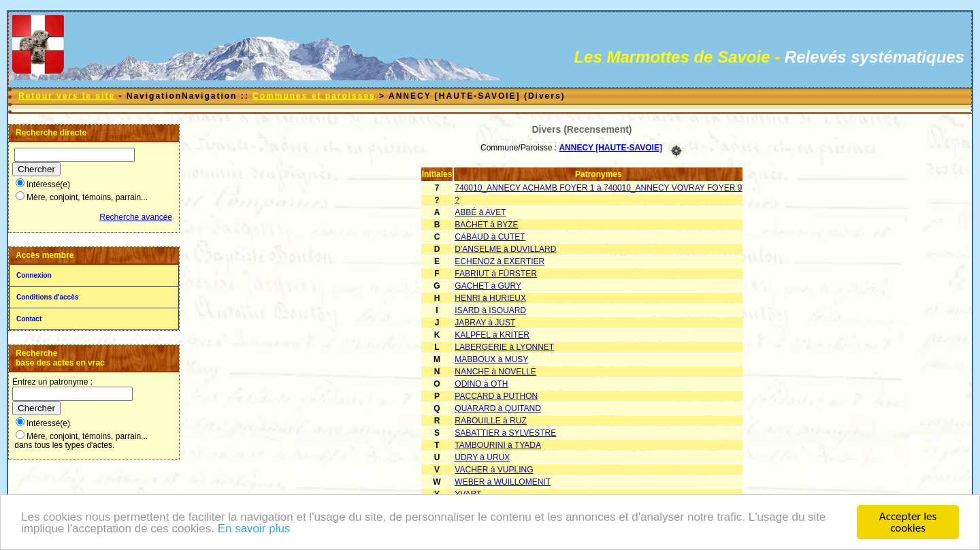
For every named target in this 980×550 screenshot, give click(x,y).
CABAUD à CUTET (490, 237)
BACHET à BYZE (486, 225)
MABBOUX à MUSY (491, 359)
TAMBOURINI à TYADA (498, 445)
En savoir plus (254, 529)
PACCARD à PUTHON (496, 396)
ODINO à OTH (481, 384)
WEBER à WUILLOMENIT (503, 482)
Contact (29, 319)
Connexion (34, 275)
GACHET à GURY (488, 286)
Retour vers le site (67, 96)
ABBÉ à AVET (480, 212)
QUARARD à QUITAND (497, 408)
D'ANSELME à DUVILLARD (505, 249)
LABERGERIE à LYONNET (504, 347)
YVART (468, 494)
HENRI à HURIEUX (490, 298)
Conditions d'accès (47, 297)
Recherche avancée (136, 217)
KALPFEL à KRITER (492, 335)
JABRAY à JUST (485, 323)
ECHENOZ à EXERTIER (500, 261)
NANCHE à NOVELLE (495, 372)
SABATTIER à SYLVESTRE (505, 433)
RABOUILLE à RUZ (490, 421)
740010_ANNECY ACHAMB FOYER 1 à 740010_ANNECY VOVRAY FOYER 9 (598, 188)
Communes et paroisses (314, 96)
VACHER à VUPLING (494, 470)
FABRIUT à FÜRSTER (495, 274)
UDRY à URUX (482, 457)
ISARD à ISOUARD (490, 310)
